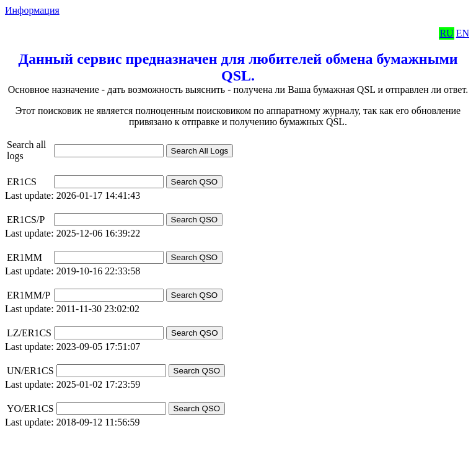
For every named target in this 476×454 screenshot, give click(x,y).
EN (463, 33)
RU (446, 33)
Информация (32, 10)
